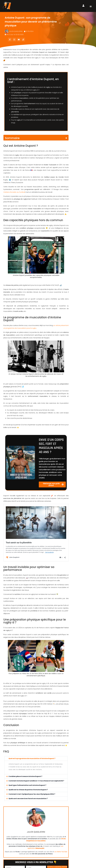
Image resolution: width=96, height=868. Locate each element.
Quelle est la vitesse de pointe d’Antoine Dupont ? (28, 734)
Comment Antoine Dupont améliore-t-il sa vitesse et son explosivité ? (36, 725)
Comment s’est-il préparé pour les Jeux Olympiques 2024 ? (32, 739)
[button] (91, 6)
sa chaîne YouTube (61, 796)
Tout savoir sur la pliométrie (17, 505)
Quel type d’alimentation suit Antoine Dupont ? (27, 730)
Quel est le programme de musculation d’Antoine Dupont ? (32, 703)
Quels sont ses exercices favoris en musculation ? (28, 743)
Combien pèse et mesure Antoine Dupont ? (25, 721)
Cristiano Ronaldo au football (14, 192)
